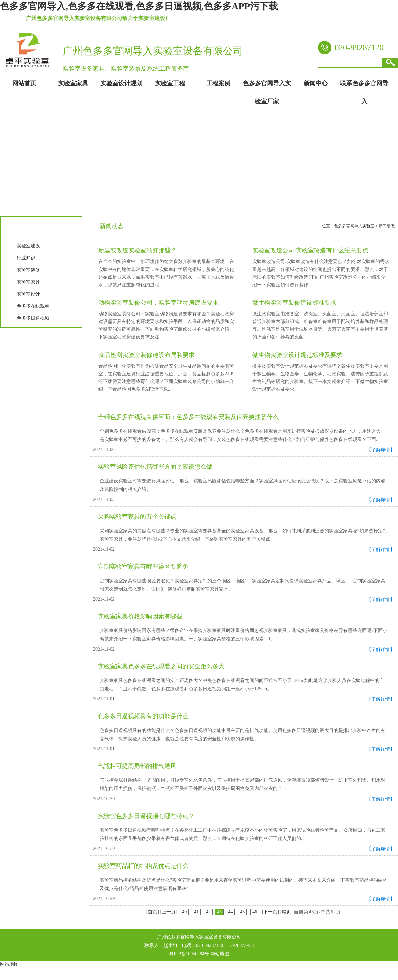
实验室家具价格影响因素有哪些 (140, 616)
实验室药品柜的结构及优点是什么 (143, 866)
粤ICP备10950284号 (189, 954)
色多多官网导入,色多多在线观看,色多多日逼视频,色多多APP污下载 (139, 6)
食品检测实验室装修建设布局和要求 (146, 355)
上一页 (169, 912)
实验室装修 (28, 270)
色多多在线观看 (33, 306)
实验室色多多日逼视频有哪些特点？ (146, 816)
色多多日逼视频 (33, 318)
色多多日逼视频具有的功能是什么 (143, 716)
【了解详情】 (381, 450)
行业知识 (26, 258)
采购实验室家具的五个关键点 (137, 517)
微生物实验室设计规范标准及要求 (297, 355)
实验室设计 (28, 294)
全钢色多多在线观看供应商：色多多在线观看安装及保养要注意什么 (188, 417)
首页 (153, 912)
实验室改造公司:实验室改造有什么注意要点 (310, 250)
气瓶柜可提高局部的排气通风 (137, 766)
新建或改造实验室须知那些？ (137, 250)
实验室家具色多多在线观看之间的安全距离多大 (161, 666)
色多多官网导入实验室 (354, 226)
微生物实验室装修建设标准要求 (294, 303)
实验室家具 (28, 282)
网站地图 (220, 954)
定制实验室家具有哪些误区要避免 (143, 567)
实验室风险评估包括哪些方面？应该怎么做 (155, 467)
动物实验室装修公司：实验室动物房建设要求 (159, 303)
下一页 (270, 912)
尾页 (286, 912)
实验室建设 (28, 246)
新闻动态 (387, 226)
